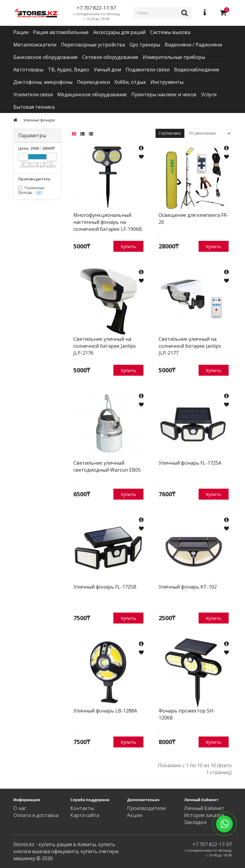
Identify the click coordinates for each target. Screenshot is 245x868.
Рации (21, 32)
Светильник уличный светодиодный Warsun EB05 (107, 466)
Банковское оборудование (45, 57)
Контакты (82, 808)
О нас (20, 808)
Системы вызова (170, 32)
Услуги (209, 94)
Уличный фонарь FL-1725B (105, 587)
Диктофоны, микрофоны (43, 82)
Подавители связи (148, 70)
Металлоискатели (35, 45)
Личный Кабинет (204, 808)
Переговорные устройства (93, 45)
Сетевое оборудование (110, 57)
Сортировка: (170, 133)
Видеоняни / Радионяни (193, 45)
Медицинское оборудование (92, 94)
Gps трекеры (145, 45)
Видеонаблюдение (197, 70)
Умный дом (107, 70)
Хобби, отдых (130, 82)
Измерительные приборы (174, 57)
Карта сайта (85, 815)
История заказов (204, 815)
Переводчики (93, 82)
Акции (135, 815)
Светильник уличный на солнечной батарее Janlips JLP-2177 (190, 346)
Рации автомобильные (61, 32)
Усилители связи (33, 94)
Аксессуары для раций (119, 32)
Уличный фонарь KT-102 (188, 587)
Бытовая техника (34, 107)
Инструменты (167, 82)
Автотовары (28, 70)
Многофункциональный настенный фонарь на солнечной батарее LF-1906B (108, 222)
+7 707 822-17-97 (212, 844)
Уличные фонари (39, 120)
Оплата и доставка (36, 815)
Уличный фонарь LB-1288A (105, 711)
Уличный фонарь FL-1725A (190, 463)
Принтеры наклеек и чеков (164, 94)
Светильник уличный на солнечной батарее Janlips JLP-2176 (105, 346)
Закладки (195, 822)
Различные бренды (31, 190)
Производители (146, 808)
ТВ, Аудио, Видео (69, 70)
